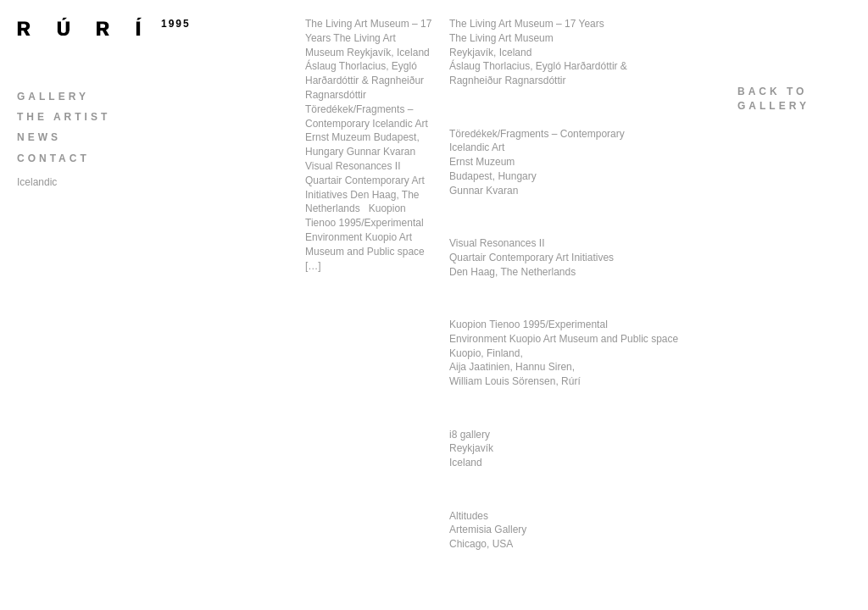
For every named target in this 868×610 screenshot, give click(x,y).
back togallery (773, 99)
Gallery (53, 97)
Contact (53, 158)
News (39, 137)
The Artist (64, 117)
